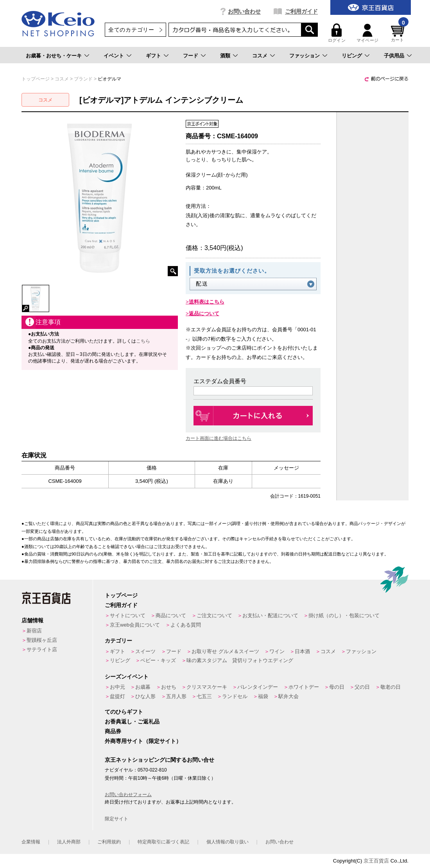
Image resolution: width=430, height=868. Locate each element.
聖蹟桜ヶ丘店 (42, 640)
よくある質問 (186, 625)
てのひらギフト (124, 712)
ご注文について (214, 615)
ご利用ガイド (301, 11)
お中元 (117, 687)
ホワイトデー (304, 687)
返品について (204, 313)
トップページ (121, 595)
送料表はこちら (207, 302)
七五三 (204, 696)
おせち (169, 687)
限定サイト (116, 819)
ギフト (153, 56)
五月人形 (176, 696)
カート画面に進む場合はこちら (219, 438)
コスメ (260, 56)
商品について (171, 615)
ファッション (305, 56)
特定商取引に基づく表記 (163, 842)
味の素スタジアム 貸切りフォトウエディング (240, 660)
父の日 (362, 687)
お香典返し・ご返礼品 (132, 722)
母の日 (337, 687)
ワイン (277, 651)
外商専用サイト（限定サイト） (143, 741)
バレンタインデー (258, 687)
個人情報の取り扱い (228, 842)
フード (191, 56)
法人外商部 (69, 842)
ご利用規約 (109, 842)
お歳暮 (143, 687)
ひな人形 (145, 696)
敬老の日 (391, 687)
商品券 (113, 731)
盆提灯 (117, 696)
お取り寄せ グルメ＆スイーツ (225, 651)
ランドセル (235, 696)
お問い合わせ (244, 11)
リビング (352, 56)
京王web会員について (135, 625)
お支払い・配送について (270, 615)
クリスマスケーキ (207, 687)
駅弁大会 (288, 696)
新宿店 (34, 631)
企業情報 (31, 842)
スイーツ (145, 651)
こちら (143, 341)
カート (399, 33)
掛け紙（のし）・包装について (344, 615)
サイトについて (128, 615)
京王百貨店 (376, 861)
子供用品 (394, 56)
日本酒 (302, 651)
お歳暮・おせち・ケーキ (54, 56)
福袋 (263, 696)
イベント (114, 56)
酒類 (225, 56)
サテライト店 (42, 649)
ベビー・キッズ (158, 660)
